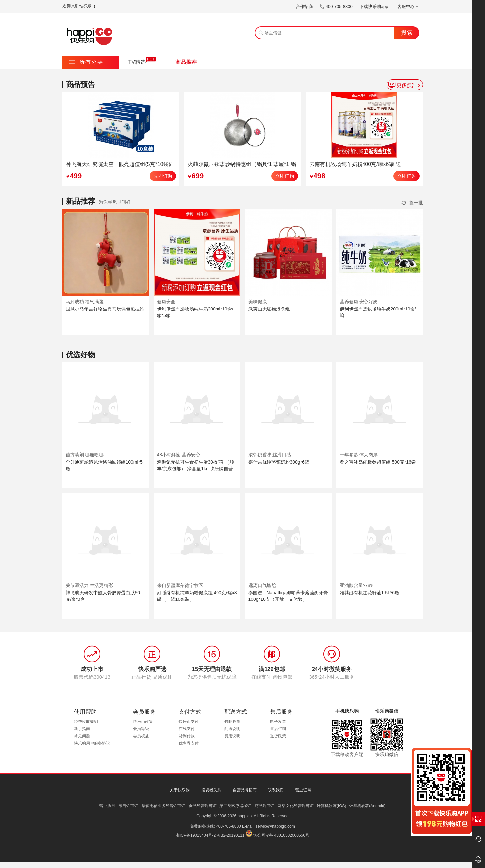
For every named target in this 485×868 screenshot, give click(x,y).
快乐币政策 (143, 722)
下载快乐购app (374, 6)
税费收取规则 (86, 722)
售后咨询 (278, 729)
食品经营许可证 (203, 806)
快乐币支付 (189, 722)
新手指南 (82, 729)
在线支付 (187, 729)
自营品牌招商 (245, 790)
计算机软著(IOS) (332, 806)
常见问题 (82, 736)
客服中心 (408, 6)
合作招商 (304, 6)
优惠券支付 (189, 743)
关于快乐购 (180, 790)
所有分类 (86, 62)
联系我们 (276, 790)
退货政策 (278, 736)
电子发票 (278, 722)
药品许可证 (265, 806)
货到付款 (187, 736)
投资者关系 (211, 790)
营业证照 (303, 790)
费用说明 (232, 736)
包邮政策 (232, 722)
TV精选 (137, 62)
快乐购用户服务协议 (92, 743)
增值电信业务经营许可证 (164, 806)
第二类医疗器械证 (235, 806)
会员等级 (141, 729)
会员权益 (141, 736)
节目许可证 (128, 806)
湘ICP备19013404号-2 (196, 835)
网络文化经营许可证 (296, 806)
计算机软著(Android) (367, 806)
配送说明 (232, 729)
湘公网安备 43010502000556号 (281, 835)
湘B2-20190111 (230, 835)
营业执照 (107, 806)
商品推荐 (186, 62)
